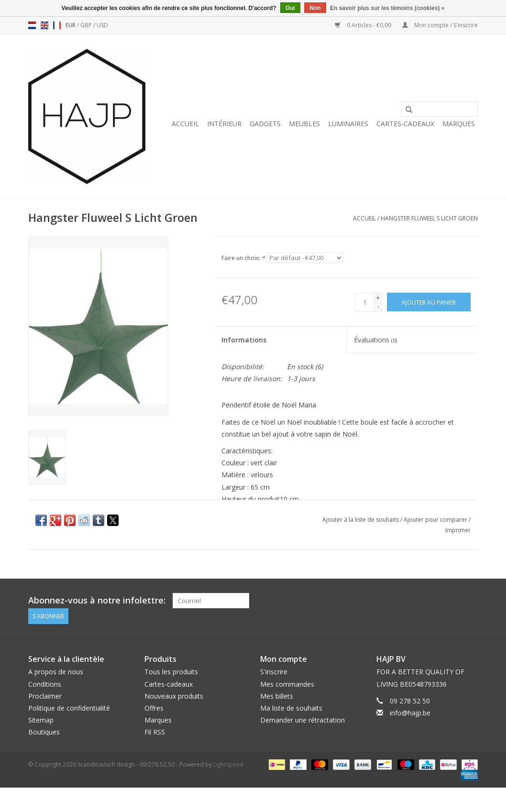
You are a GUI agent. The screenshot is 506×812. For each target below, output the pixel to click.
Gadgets (265, 124)
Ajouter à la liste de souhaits (361, 520)
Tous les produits (171, 672)
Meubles (304, 124)
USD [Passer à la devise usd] (102, 25)
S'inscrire (274, 672)
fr (57, 25)
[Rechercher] (440, 109)
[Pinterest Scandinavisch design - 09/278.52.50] (453, 601)
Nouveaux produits (174, 696)
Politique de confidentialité (69, 708)
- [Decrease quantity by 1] (378, 306)
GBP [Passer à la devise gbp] (87, 25)
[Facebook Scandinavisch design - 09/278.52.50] (436, 601)
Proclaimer (45, 696)
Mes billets (277, 696)
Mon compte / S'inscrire (440, 25)
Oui (290, 8)
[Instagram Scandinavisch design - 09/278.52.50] (470, 601)
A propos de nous (56, 672)
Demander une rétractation (302, 720)
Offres (154, 708)
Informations (244, 340)
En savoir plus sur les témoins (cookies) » (387, 8)
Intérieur (224, 124)
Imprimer (458, 530)
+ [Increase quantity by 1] (378, 298)
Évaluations (375, 340)
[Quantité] (365, 302)
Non (315, 8)
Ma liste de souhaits (291, 708)
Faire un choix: (243, 258)
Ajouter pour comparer (436, 520)
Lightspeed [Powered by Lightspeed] (228, 764)
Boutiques (44, 732)
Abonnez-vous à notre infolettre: (97, 600)
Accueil (185, 124)
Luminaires (348, 124)
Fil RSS (155, 732)
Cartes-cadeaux (405, 124)
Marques (459, 124)
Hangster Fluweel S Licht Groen (429, 218)
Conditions (45, 684)
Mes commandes (287, 684)
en (44, 25)
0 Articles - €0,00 (364, 25)
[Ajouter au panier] (429, 302)
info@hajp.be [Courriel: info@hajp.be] (410, 713)
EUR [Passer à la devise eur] (71, 25)
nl (32, 25)
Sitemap (41, 720)
